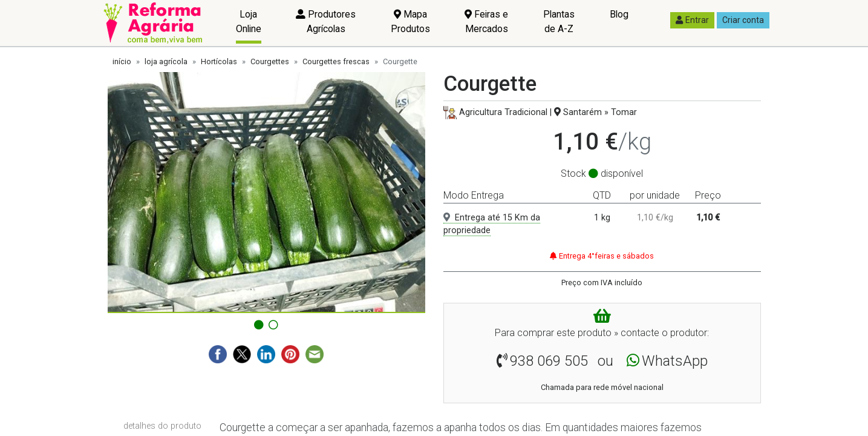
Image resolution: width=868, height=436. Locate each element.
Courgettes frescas (336, 61)
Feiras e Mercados (486, 21)
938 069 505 (549, 361)
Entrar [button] (692, 20)
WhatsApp (675, 361)
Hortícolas (219, 61)
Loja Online (249, 21)
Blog (619, 14)
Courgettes (270, 61)
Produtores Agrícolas (326, 21)
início (122, 61)
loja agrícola (166, 61)
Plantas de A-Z (559, 21)
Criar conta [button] (743, 20)
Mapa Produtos (410, 21)
